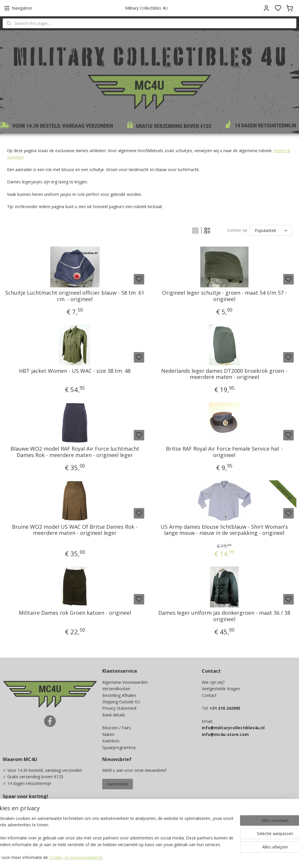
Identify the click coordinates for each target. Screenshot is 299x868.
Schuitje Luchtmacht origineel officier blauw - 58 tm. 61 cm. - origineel (75, 296)
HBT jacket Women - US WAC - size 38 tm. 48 (75, 371)
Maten (108, 734)
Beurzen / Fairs (117, 728)
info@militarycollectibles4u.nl (233, 728)
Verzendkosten (116, 689)
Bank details (114, 715)
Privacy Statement (119, 708)
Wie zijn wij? (213, 682)
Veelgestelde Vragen (221, 689)
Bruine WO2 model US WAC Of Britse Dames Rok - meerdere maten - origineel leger (75, 530)
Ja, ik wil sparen (23, 827)
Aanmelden (118, 784)
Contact (209, 695)
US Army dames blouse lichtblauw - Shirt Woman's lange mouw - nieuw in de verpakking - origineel (224, 530)
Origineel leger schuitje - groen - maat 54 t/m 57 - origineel (224, 296)
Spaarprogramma (119, 747)
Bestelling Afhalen (119, 695)
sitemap (176, 857)
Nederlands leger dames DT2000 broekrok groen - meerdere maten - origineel (224, 374)
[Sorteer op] (271, 230)
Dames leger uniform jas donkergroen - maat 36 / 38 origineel (224, 616)
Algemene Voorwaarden (125, 682)
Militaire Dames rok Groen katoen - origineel (75, 613)
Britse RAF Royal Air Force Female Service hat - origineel (224, 452)
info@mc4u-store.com (225, 734)
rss (188, 857)
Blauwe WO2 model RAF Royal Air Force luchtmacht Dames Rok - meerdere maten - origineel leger (75, 452)
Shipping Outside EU (121, 702)
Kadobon (111, 741)
